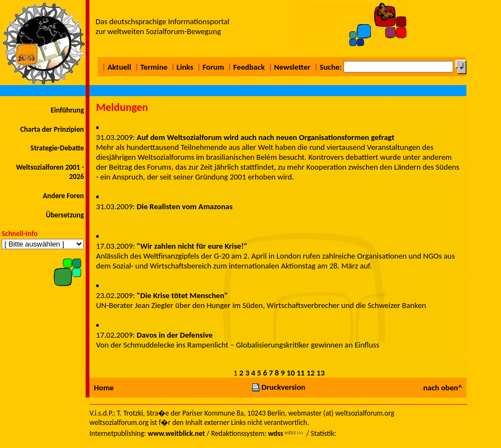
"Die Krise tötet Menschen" (182, 295)
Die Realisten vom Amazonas (185, 206)
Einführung (67, 110)
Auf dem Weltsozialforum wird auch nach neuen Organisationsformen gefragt (266, 137)
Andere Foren (63, 196)
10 (291, 373)
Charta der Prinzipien (52, 129)
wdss (275, 433)
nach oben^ (443, 388)
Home (104, 388)
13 (321, 373)
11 (300, 373)
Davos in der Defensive (174, 335)
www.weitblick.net (176, 433)
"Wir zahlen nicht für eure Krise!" (192, 246)
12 (311, 373)
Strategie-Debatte (57, 148)
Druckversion (278, 387)
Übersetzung (65, 215)
